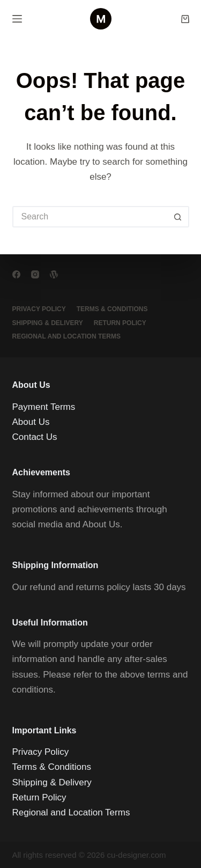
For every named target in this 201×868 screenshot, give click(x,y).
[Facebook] (16, 274)
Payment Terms (44, 407)
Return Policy (120, 323)
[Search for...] (90, 217)
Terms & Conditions (112, 309)
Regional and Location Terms (66, 336)
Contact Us (35, 437)
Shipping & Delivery (48, 323)
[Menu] (17, 19)
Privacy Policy (39, 309)
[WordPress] (54, 274)
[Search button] (178, 217)
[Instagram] (35, 274)
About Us (31, 422)
